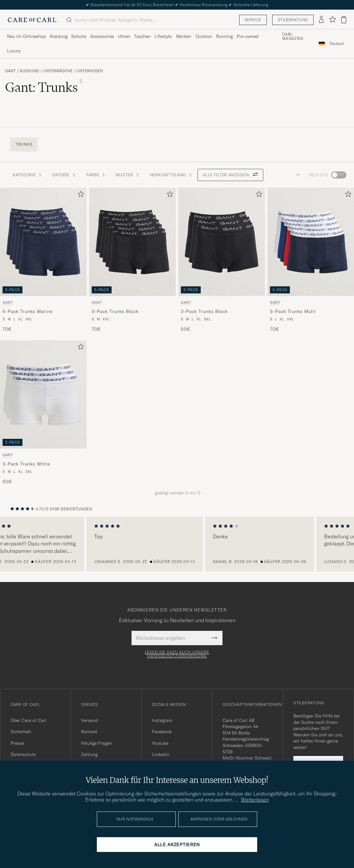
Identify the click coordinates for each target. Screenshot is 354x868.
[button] (297, 175)
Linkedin (161, 754)
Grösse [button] (64, 175)
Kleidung (29, 71)
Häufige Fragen (97, 743)
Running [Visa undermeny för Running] (224, 36)
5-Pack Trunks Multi (293, 311)
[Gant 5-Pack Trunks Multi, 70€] (311, 260)
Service (253, 20)
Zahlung (89, 754)
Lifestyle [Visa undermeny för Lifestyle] (163, 36)
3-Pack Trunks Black (204, 311)
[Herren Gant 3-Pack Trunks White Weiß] (43, 394)
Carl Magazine (293, 37)
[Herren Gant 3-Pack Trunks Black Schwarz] (222, 242)
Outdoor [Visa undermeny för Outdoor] (204, 36)
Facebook (162, 732)
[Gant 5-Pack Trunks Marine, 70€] (43, 260)
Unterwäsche (58, 71)
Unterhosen (90, 71)
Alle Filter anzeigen (230, 175)
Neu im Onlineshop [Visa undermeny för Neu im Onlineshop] (26, 36)
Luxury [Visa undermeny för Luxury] (14, 51)
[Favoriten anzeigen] (332, 20)
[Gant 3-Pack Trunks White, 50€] (43, 413)
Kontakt (89, 732)
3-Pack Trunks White (26, 464)
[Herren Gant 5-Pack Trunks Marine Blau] (43, 242)
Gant (10, 71)
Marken (184, 36)
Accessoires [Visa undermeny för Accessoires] (102, 36)
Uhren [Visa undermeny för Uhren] (124, 36)
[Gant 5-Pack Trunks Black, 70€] (132, 260)
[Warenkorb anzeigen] (344, 20)
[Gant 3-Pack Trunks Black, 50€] (222, 260)
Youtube (160, 743)
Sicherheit (21, 732)
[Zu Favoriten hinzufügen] (80, 195)
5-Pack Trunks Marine (28, 311)
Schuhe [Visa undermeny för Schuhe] (79, 36)
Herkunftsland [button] (171, 175)
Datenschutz (23, 754)
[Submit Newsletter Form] (214, 638)
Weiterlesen (255, 800)
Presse (17, 743)
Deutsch (337, 44)
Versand (89, 720)
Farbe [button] (96, 175)
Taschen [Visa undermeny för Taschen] (142, 36)
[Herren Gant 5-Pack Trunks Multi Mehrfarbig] (311, 242)
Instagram (162, 720)
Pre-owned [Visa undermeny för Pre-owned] (248, 36)
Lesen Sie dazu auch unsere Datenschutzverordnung (177, 654)
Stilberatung (293, 20)
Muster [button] (127, 175)
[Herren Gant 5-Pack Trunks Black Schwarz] (132, 242)
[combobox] (337, 43)
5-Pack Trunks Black (115, 311)
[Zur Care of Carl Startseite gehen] (32, 20)
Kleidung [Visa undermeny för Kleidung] (59, 36)
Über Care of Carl (29, 720)
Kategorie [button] (27, 175)
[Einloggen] (321, 20)
